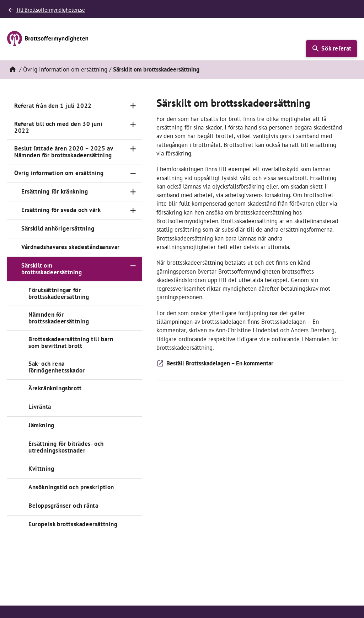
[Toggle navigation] (133, 106)
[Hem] (12, 70)
